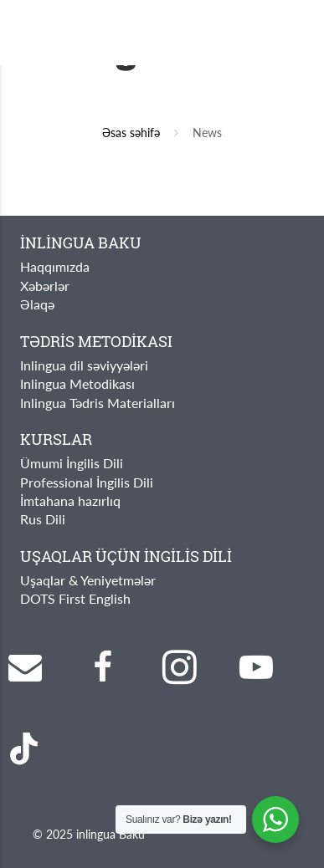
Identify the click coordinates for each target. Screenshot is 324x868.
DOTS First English (75, 598)
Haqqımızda (55, 266)
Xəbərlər (45, 286)
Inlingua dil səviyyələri (84, 365)
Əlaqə (37, 304)
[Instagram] (179, 667)
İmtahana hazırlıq (70, 500)
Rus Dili (43, 519)
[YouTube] (256, 667)
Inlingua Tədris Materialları (98, 403)
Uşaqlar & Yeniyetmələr (88, 580)
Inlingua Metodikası (77, 383)
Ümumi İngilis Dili (72, 463)
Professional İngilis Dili (87, 482)
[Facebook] (102, 667)
